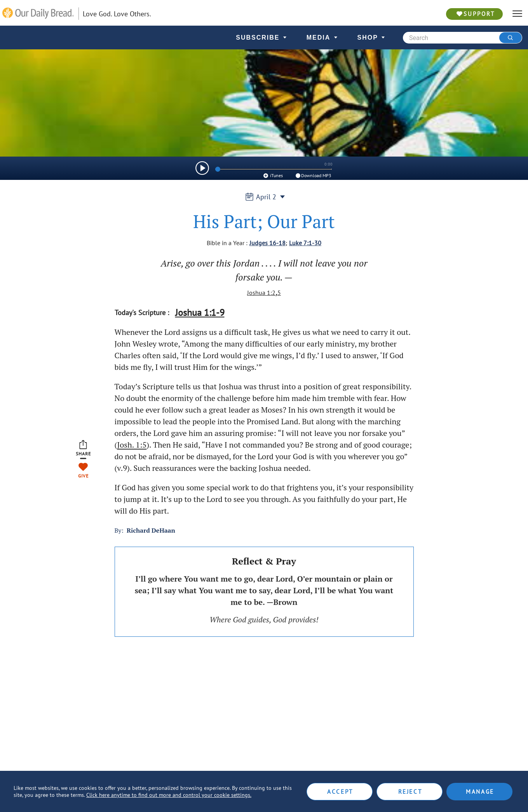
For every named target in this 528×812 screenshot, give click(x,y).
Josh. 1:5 (132, 445)
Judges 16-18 (267, 243)
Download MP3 (313, 175)
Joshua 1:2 (261, 293)
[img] (202, 168)
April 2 (264, 197)
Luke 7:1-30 (305, 243)
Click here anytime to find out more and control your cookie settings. (169, 795)
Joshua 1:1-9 (200, 313)
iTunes (273, 175)
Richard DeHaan (151, 530)
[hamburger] (517, 14)
